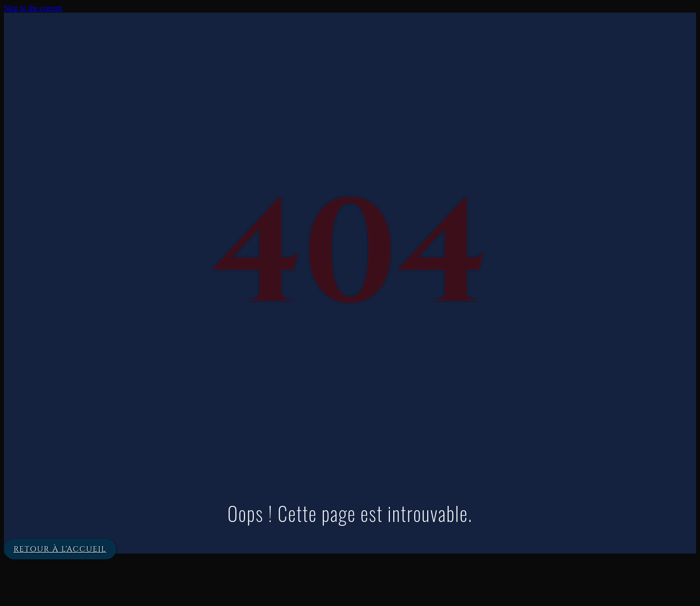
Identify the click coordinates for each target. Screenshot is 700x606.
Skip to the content (33, 8)
